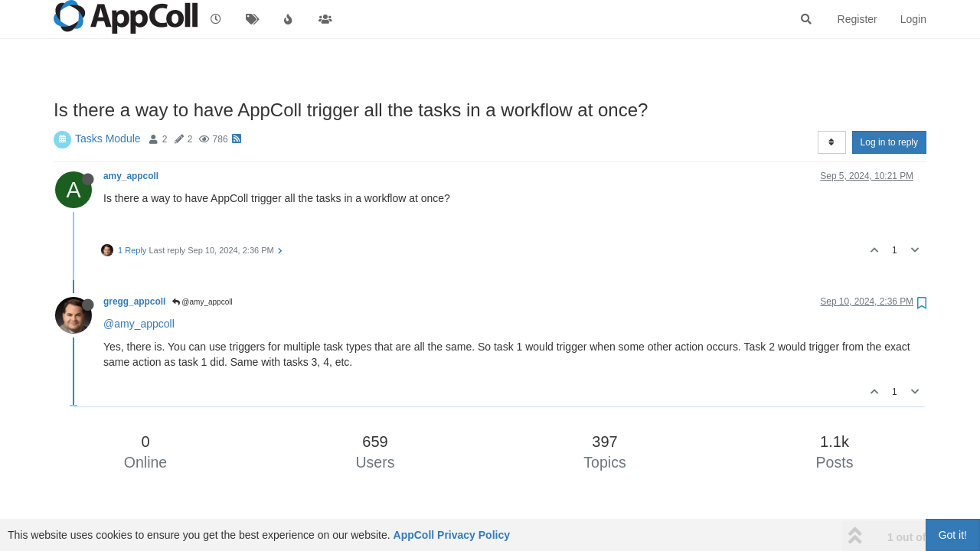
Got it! (953, 535)
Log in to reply (889, 142)
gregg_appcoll (134, 302)
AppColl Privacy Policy (452, 535)
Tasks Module (108, 139)
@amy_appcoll (203, 302)
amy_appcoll (131, 176)
